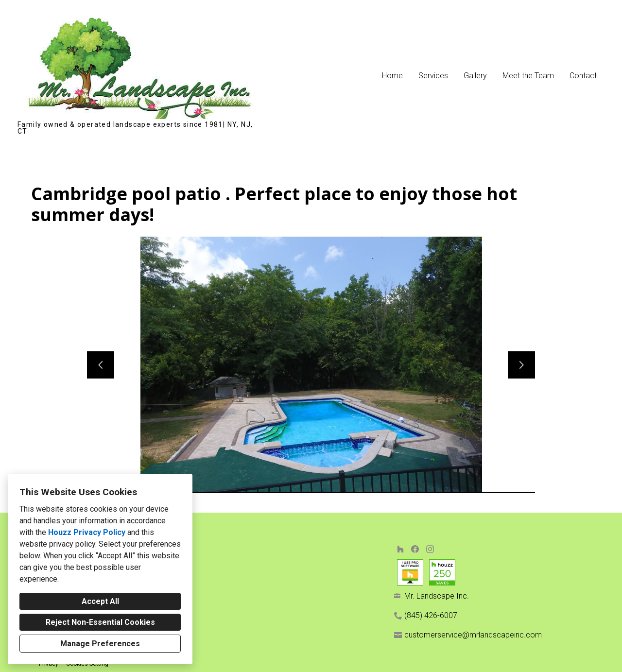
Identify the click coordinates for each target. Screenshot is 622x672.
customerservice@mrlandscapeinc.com (473, 635)
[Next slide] (521, 365)
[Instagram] (430, 549)
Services (433, 76)
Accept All (100, 601)
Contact (583, 76)
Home (392, 76)
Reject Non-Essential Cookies (100, 622)
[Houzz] (400, 549)
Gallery (475, 76)
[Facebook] (415, 549)
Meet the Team (528, 76)
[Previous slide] (101, 365)
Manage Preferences (100, 644)
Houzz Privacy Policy (87, 532)
